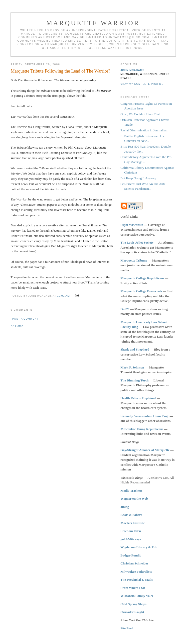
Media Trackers (132, 491)
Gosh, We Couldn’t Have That (140, 114)
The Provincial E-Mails (137, 580)
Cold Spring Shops (134, 604)
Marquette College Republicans (142, 278)
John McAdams (133, 70)
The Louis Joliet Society (137, 242)
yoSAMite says (131, 539)
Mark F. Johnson (132, 367)
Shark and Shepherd (135, 349)
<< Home (17, 326)
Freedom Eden (131, 531)
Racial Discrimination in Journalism (144, 130)
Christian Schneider (135, 563)
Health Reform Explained (138, 398)
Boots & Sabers (131, 515)
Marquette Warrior (93, 23)
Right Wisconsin (132, 225)
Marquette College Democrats (141, 291)
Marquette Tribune (134, 260)
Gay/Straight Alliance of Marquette (145, 450)
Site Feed (127, 628)
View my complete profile (142, 84)
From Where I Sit (133, 588)
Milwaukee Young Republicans (142, 429)
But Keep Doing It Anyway (138, 178)
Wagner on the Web (134, 499)
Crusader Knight (132, 612)
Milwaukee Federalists (136, 572)
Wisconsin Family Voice (137, 596)
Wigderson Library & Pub (139, 547)
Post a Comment (25, 319)
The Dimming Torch (135, 380)
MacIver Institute (133, 523)
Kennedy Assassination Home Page (145, 416)
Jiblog (125, 507)
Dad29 (125, 309)
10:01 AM (64, 296)
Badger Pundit (131, 555)
